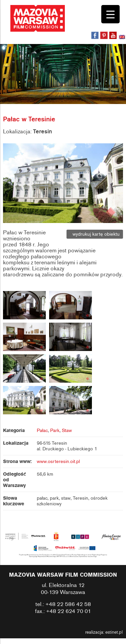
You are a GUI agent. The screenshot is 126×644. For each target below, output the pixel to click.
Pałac (42, 430)
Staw (67, 430)
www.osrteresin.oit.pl (58, 461)
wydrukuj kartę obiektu (95, 234)
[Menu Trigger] (110, 14)
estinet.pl (114, 632)
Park (55, 430)
